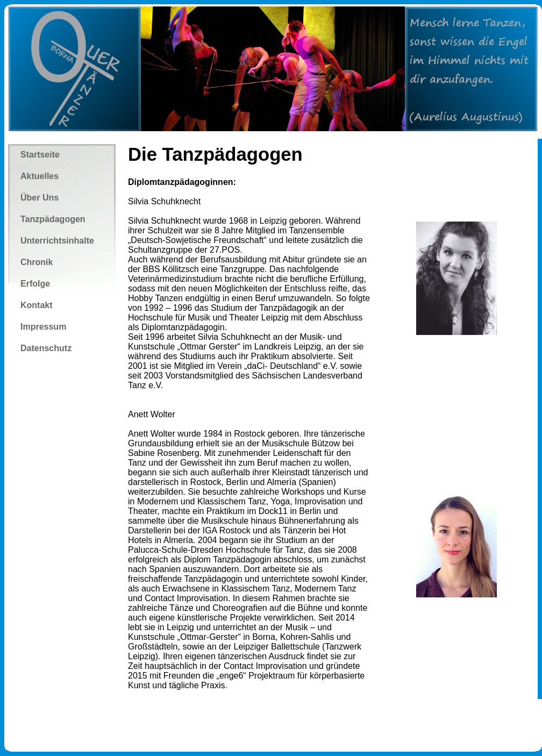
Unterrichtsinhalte (57, 241)
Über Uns (40, 198)
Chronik (37, 262)
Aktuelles (40, 176)
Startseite (40, 155)
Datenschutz (46, 348)
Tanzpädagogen (53, 219)
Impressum (43, 327)
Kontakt (37, 305)
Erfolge (35, 284)
